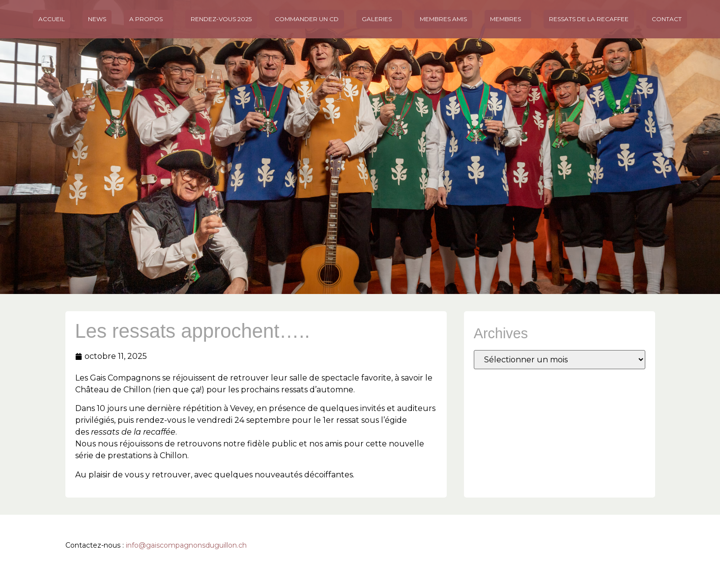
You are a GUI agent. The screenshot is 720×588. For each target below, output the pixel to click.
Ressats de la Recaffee (589, 19)
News (97, 19)
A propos (148, 19)
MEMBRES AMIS (443, 19)
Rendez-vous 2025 (221, 19)
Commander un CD (307, 19)
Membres (508, 19)
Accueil (52, 19)
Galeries (379, 19)
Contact (667, 19)
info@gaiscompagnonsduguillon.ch (186, 545)
